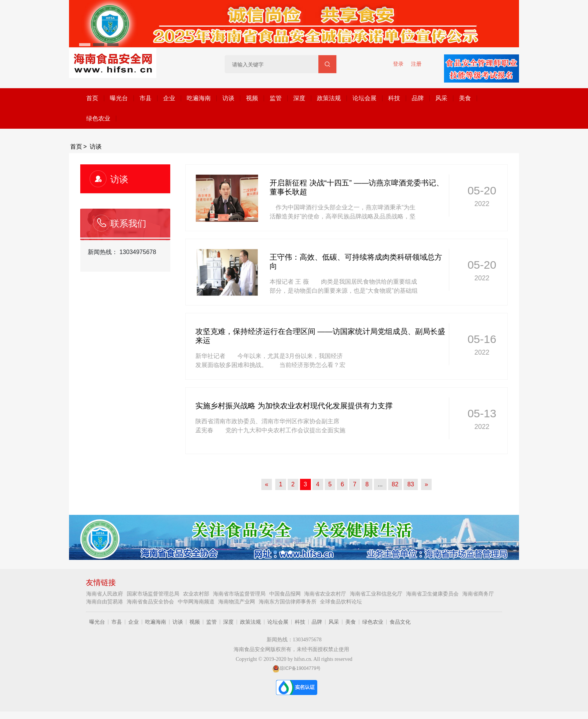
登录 (398, 64)
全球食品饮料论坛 (341, 602)
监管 (276, 98)
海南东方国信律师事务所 (288, 602)
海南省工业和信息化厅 (377, 594)
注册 (416, 64)
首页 (92, 98)
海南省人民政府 (105, 594)
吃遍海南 (199, 98)
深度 (299, 98)
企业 (169, 98)
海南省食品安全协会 (151, 602)
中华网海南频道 (197, 602)
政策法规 (329, 98)
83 (411, 484)
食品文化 (400, 622)
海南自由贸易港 (105, 602)
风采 (441, 98)
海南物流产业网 (237, 602)
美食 (465, 98)
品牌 (418, 98)
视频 (252, 98)
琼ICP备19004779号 (296, 668)
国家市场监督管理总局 (154, 594)
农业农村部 (197, 594)
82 (395, 484)
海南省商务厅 (478, 594)
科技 (394, 98)
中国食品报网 (286, 594)
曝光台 (119, 98)
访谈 (228, 98)
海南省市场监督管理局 (240, 594)
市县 (145, 98)
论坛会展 (364, 98)
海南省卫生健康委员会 (433, 594)
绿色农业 (98, 118)
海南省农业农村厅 (326, 594)
